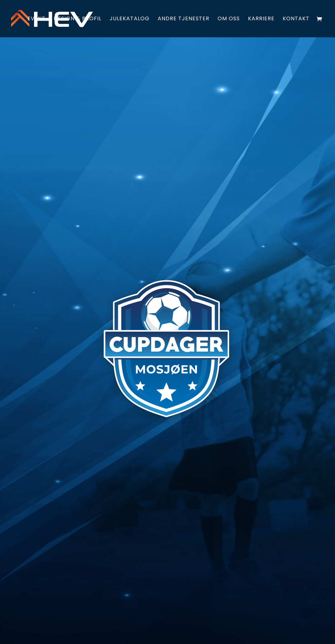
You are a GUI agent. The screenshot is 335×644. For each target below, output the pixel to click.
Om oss (229, 19)
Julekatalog (130, 19)
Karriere (261, 19)
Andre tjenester (184, 19)
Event (36, 19)
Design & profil (78, 19)
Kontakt (296, 19)
